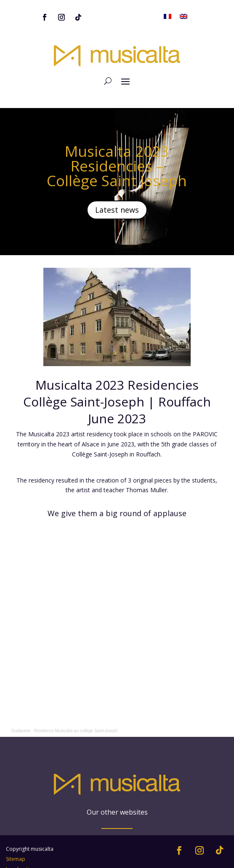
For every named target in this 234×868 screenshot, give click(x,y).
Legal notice (20, 850)
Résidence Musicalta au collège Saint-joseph (76, 731)
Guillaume (21, 731)
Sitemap (16, 840)
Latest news (117, 210)
